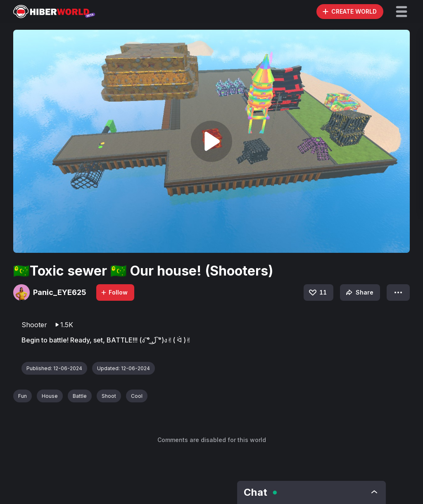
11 (317, 292)
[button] (402, 12)
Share (359, 292)
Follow (114, 292)
